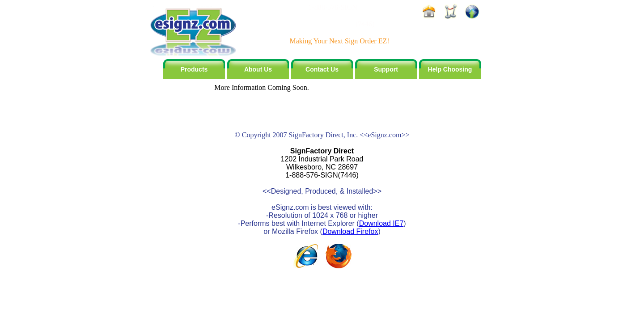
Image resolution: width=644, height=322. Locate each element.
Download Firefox (350, 231)
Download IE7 (381, 223)
